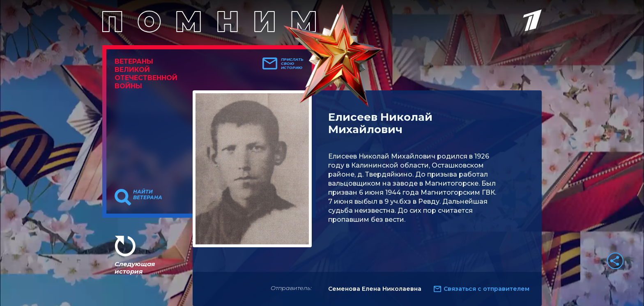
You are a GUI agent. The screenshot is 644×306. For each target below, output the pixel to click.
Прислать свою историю (292, 64)
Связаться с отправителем (486, 289)
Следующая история (135, 268)
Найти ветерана (148, 195)
